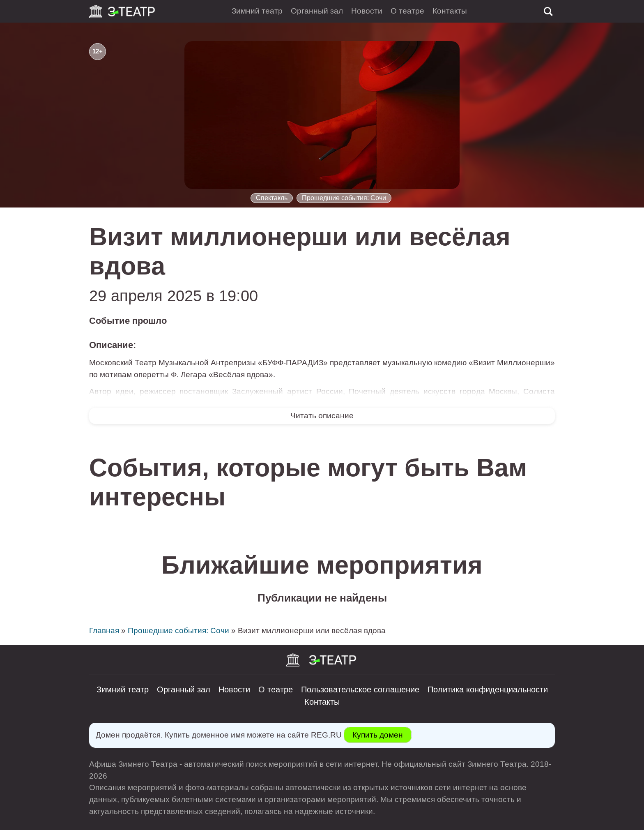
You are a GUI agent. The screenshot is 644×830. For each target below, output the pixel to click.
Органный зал (317, 11)
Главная (104, 631)
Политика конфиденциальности (488, 689)
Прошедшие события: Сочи (344, 198)
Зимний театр (257, 11)
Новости (367, 11)
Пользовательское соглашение (360, 689)
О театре (407, 11)
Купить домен (378, 735)
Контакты (450, 11)
